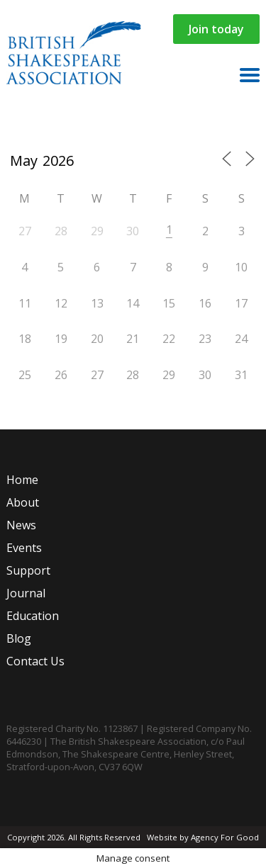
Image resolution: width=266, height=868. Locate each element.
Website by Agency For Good (203, 837)
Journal (26, 593)
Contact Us (35, 661)
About (23, 502)
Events (24, 548)
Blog (19, 638)
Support (28, 570)
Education (33, 616)
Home (22, 480)
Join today (216, 29)
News (21, 525)
